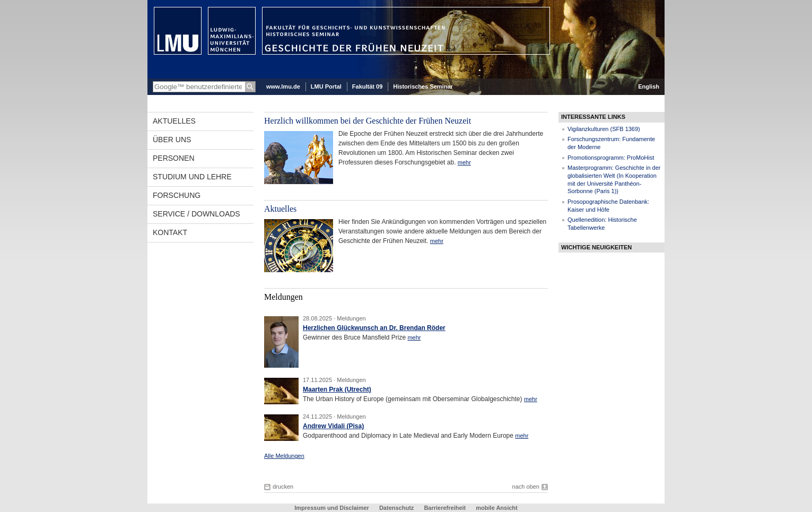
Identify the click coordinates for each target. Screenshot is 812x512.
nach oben (526, 487)
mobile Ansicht (496, 508)
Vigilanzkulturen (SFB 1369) (604, 129)
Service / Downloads (197, 214)
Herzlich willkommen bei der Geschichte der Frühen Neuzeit (368, 121)
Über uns (172, 140)
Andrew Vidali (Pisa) (333, 426)
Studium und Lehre (192, 177)
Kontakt (170, 232)
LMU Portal (326, 86)
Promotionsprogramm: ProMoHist (611, 158)
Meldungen (351, 318)
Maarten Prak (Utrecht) (337, 389)
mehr (464, 162)
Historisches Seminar (423, 86)
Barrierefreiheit (446, 508)
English (649, 86)
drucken (283, 487)
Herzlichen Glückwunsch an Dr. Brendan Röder (374, 328)
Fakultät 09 (367, 86)
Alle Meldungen (284, 456)
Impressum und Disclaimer (332, 508)
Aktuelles (174, 121)
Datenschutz (396, 508)
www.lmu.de (283, 86)
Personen (174, 158)
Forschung (177, 195)
